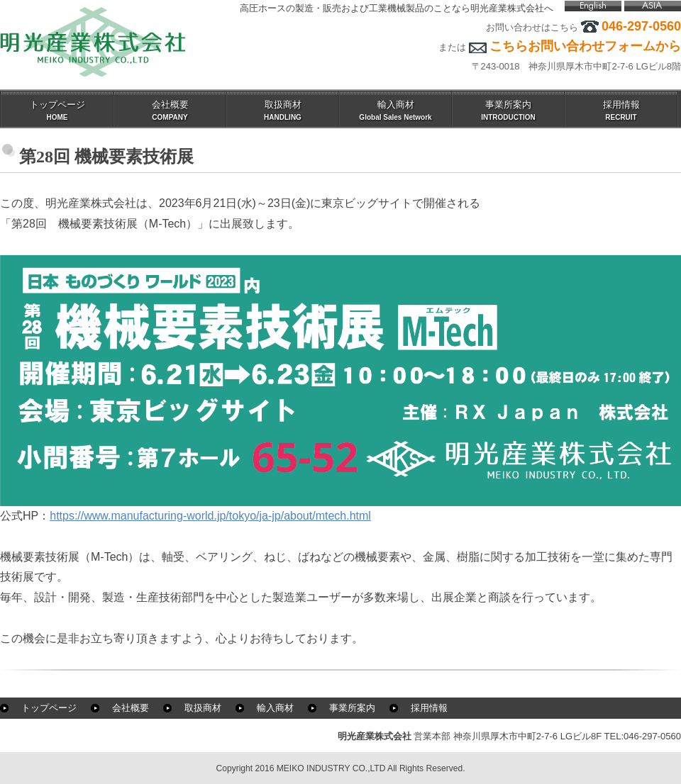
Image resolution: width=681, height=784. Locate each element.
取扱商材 (203, 708)
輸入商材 (275, 708)
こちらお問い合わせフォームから (585, 46)
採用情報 (429, 708)
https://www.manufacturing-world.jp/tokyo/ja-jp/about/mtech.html (210, 516)
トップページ (49, 708)
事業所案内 (352, 708)
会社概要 (131, 708)
